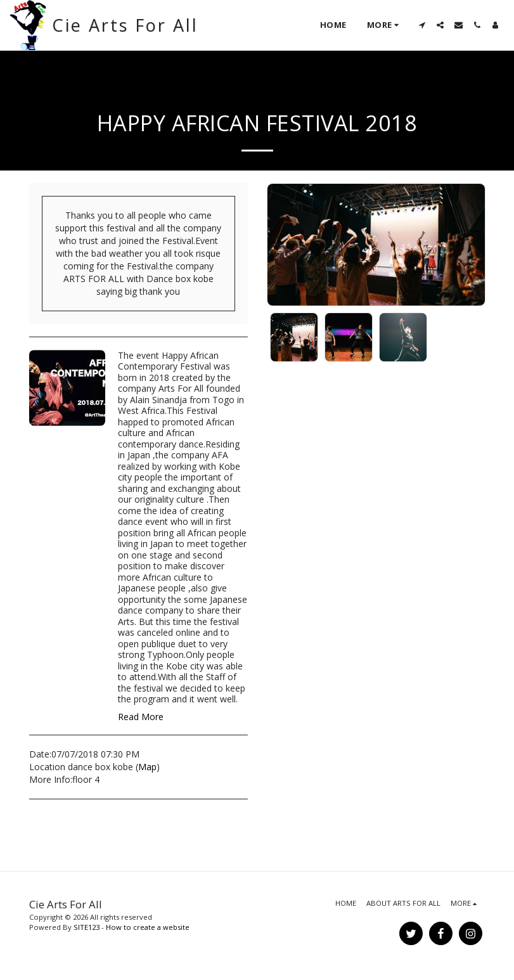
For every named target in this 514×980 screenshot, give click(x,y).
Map (147, 767)
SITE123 (87, 927)
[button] (422, 25)
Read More (141, 717)
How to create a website (148, 927)
